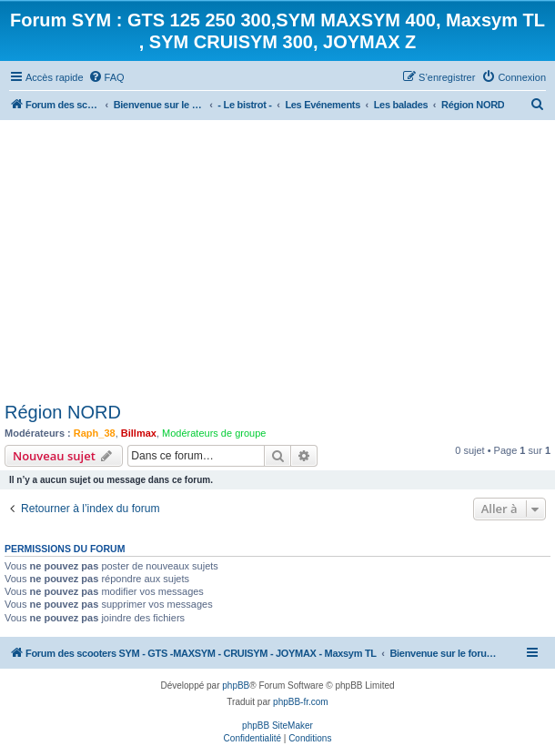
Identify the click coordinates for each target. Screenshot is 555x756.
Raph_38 (95, 433)
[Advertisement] (277, 257)
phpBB (236, 685)
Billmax (139, 433)
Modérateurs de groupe (214, 433)
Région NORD (63, 412)
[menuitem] (106, 77)
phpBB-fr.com (301, 702)
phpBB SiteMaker (277, 726)
